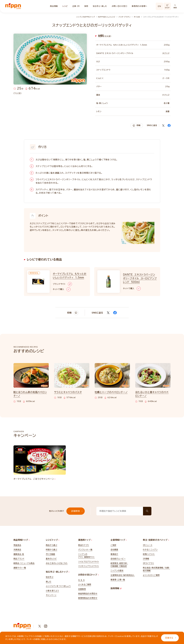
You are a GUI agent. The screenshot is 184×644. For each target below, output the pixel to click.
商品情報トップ (21, 540)
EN (159, 6)
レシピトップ (53, 540)
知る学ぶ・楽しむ (100, 6)
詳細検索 (77, 511)
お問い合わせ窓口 (119, 6)
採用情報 (116, 588)
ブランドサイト (62, 284)
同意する (171, 638)
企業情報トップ (119, 540)
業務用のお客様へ (139, 6)
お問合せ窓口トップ (88, 575)
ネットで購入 (62, 289)
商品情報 (54, 6)
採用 (86, 6)
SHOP (167, 6)
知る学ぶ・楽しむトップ (58, 572)
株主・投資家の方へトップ (156, 540)
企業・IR (76, 6)
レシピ (65, 6)
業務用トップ (85, 540)
